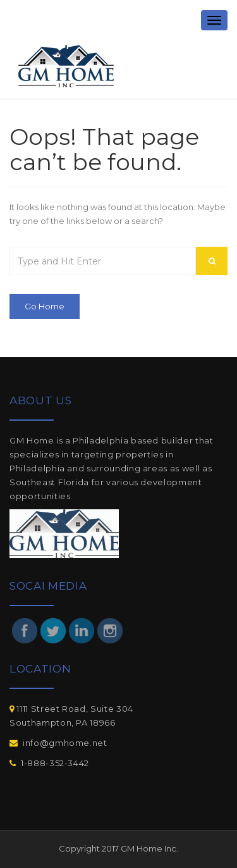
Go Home (45, 306)
